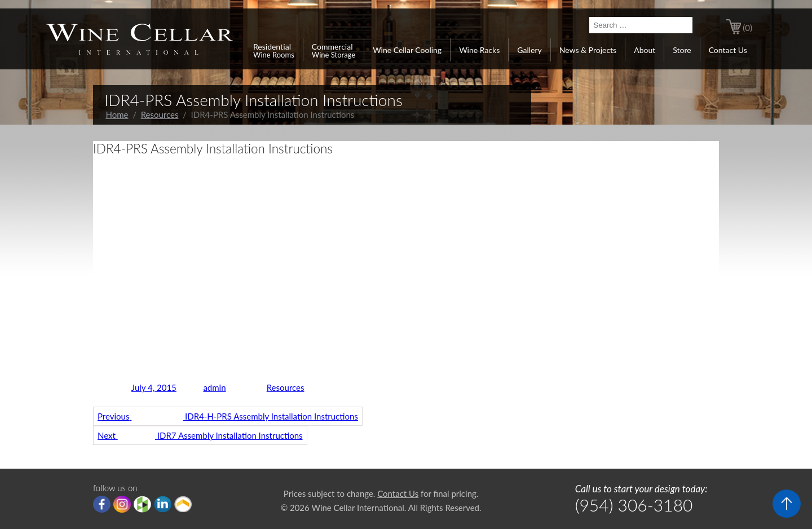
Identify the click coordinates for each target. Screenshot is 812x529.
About (645, 50)
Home (117, 114)
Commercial (334, 50)
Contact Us (728, 50)
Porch (183, 504)
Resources (160, 114)
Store (682, 50)
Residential (274, 50)
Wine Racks (479, 50)
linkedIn (163, 504)
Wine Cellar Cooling (407, 50)
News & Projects (588, 50)
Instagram (122, 504)
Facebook (102, 504)
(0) (747, 28)
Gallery (529, 50)
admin (214, 387)
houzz (142, 504)
